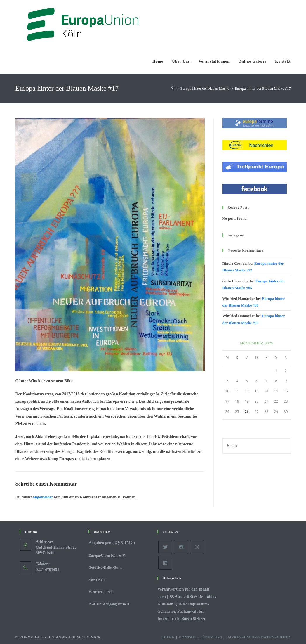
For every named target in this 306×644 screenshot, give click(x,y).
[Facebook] (181, 547)
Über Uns (212, 637)
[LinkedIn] (165, 563)
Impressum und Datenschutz (259, 637)
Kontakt (188, 637)
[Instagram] (197, 547)
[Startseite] (173, 88)
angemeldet (43, 497)
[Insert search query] (257, 446)
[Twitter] (165, 547)
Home (168, 637)
